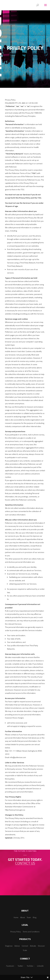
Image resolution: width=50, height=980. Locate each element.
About (23, 917)
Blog (35, 917)
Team (29, 917)
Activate (33, 946)
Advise (17, 946)
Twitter (20, 966)
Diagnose (9, 946)
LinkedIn (40, 966)
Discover (41, 946)
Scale (25, 950)
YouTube (30, 966)
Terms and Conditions (31, 932)
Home (16, 917)
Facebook (10, 966)
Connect (25, 946)
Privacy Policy (16, 932)
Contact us (25, 863)
